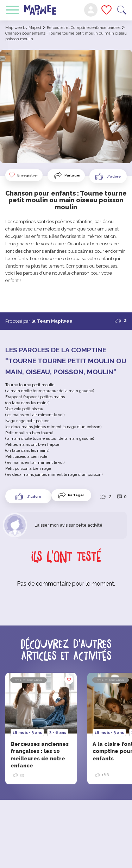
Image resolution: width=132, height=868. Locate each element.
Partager (73, 175)
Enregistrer (23, 175)
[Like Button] (108, 176)
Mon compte (91, 10)
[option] (41, 729)
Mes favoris (106, 10)
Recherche (122, 10)
